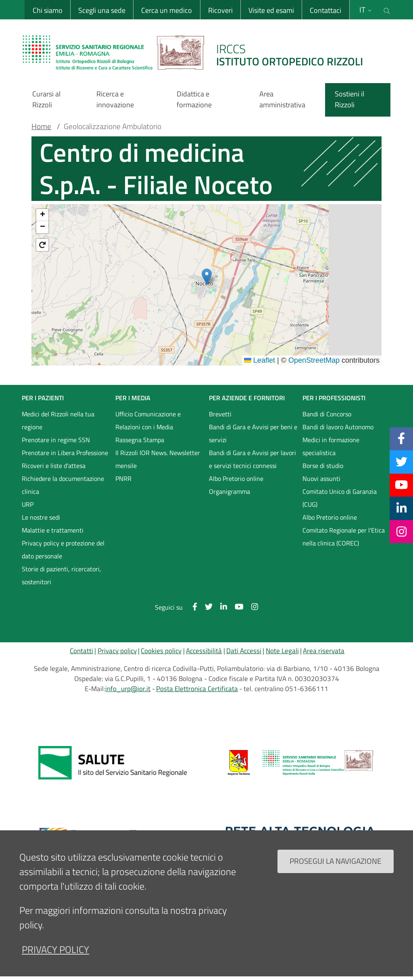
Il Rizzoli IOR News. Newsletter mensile (158, 459)
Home (41, 126)
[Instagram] (402, 531)
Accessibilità (204, 651)
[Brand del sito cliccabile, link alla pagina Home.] (198, 52)
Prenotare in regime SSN (56, 440)
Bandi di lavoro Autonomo (338, 427)
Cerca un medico (166, 10)
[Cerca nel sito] (387, 10)
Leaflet (260, 360)
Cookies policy (161, 651)
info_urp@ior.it (128, 689)
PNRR (123, 479)
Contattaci (325, 10)
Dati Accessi (244, 651)
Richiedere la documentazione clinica (63, 485)
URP (28, 504)
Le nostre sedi (41, 517)
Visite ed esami (270, 10)
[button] (207, 277)
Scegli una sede (101, 10)
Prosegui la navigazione (336, 861)
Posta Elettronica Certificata (197, 689)
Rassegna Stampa (140, 440)
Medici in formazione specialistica (331, 446)
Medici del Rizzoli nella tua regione (58, 420)
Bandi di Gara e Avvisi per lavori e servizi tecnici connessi (252, 459)
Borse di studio (323, 466)
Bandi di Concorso (327, 414)
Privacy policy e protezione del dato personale (63, 550)
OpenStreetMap (314, 360)
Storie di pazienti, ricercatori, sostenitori (62, 575)
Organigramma (229, 491)
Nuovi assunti (321, 479)
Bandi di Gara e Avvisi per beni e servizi (253, 433)
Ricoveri (220, 10)
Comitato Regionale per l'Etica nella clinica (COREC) (344, 537)
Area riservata (324, 651)
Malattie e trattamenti (53, 530)
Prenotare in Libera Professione (65, 453)
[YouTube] (401, 485)
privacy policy (55, 949)
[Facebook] (401, 439)
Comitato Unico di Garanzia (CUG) (340, 498)
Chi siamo (47, 10)
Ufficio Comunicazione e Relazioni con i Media (148, 420)
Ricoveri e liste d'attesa (54, 466)
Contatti (81, 651)
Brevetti (220, 414)
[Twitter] (402, 462)
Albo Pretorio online (236, 479)
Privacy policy (117, 651)
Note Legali (282, 651)
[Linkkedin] (402, 508)
